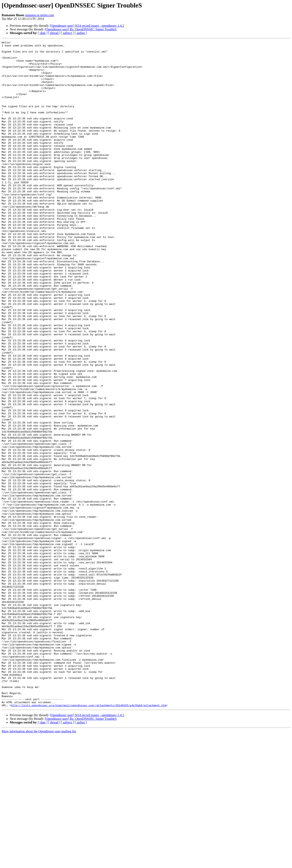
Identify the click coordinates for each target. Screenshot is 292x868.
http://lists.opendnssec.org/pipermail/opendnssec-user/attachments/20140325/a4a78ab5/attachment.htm (89, 838)
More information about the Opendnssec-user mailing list (39, 864)
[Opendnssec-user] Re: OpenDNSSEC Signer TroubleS (81, 29)
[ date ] (43, 33)
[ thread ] (54, 33)
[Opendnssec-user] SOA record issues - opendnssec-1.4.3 (87, 26)
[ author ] (81, 33)
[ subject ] (68, 33)
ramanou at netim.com (40, 15)
